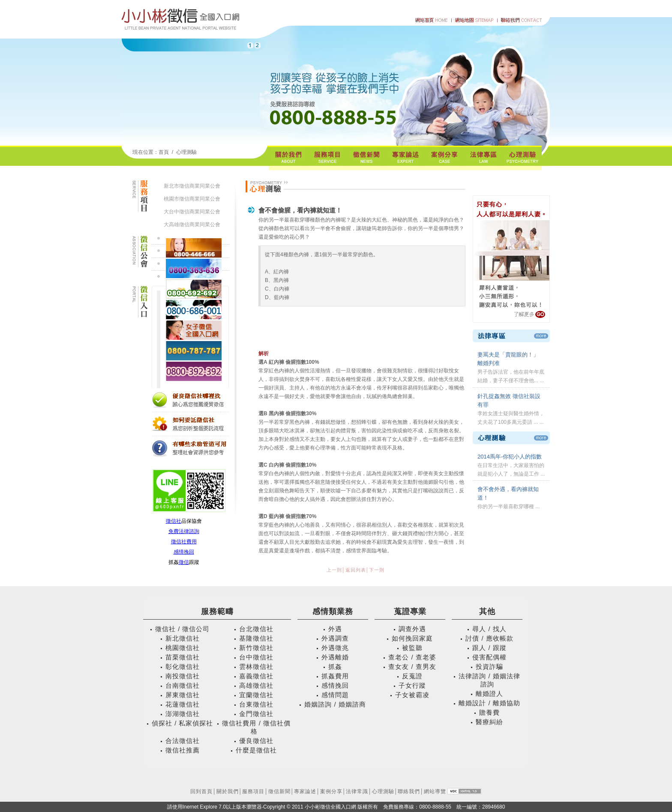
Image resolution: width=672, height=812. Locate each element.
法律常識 (357, 791)
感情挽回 (184, 552)
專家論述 (305, 791)
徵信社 (174, 521)
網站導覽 (435, 791)
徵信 (184, 562)
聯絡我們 (409, 791)
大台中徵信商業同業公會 (192, 212)
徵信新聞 (279, 791)
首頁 (164, 152)
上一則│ (336, 570)
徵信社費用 (184, 542)
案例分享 (331, 791)
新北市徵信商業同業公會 (192, 186)
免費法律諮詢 (184, 531)
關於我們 (228, 791)
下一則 (377, 570)
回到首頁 (201, 791)
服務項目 (253, 791)
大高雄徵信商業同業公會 (192, 225)
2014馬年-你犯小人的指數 (510, 457)
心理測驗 (186, 152)
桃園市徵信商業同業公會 (192, 199)
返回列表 (356, 570)
